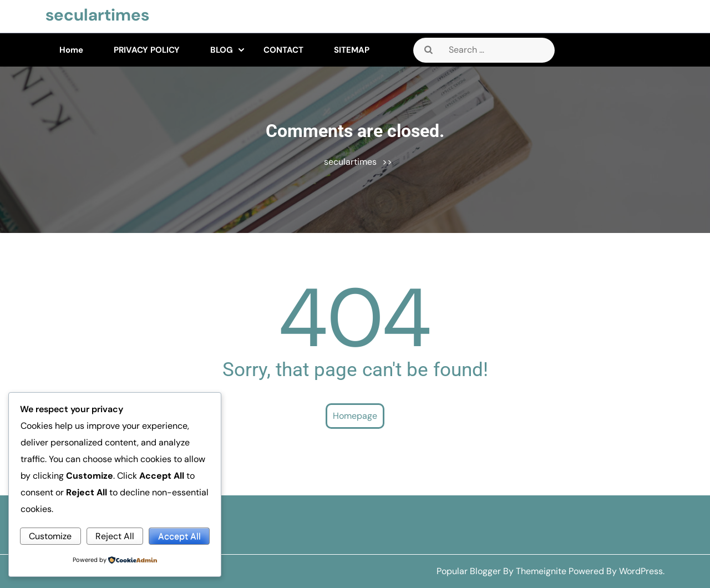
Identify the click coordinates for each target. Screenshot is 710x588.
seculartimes (97, 15)
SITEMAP (352, 50)
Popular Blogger (469, 571)
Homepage (355, 416)
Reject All (115, 536)
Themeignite (541, 571)
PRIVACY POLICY (147, 50)
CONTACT (283, 50)
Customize (50, 536)
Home (71, 50)
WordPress (641, 571)
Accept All (179, 536)
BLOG (222, 50)
